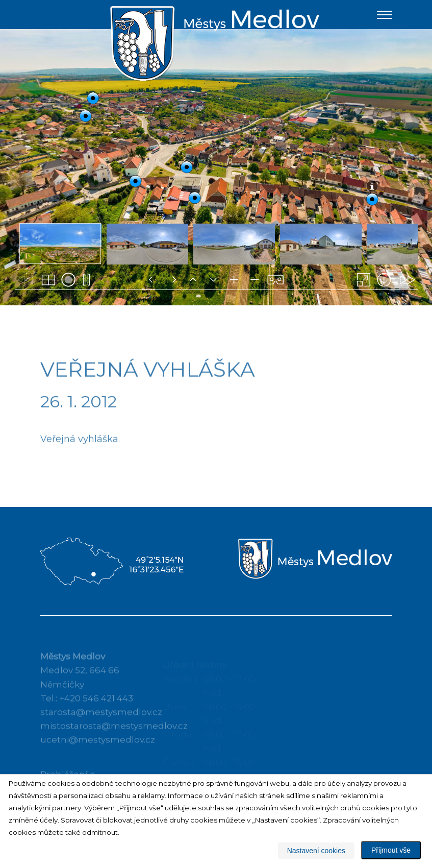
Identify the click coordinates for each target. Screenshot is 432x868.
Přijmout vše (391, 850)
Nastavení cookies (316, 851)
